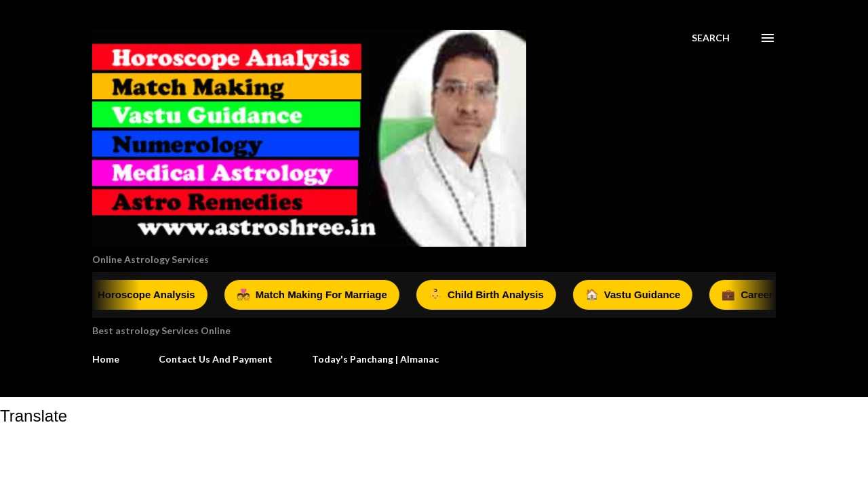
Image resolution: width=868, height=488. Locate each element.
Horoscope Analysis (143, 295)
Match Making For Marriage (318, 295)
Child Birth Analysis (492, 295)
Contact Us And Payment (216, 359)
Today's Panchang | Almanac (375, 359)
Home (106, 359)
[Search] (711, 38)
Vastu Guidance (639, 295)
